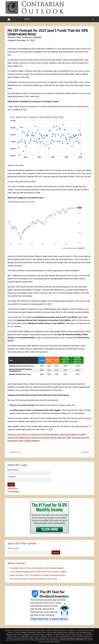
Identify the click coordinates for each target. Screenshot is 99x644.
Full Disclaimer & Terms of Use (75, 638)
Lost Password (13, 491)
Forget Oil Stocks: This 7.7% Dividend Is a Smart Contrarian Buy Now (37, 575)
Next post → (87, 452)
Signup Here (13, 488)
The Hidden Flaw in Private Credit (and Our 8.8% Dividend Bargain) (37, 568)
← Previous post (14, 452)
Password (11, 477)
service (82, 71)
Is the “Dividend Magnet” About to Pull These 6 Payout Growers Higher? (38, 572)
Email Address (13, 470)
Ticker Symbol (13, 548)
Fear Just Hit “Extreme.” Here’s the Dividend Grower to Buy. (33, 579)
